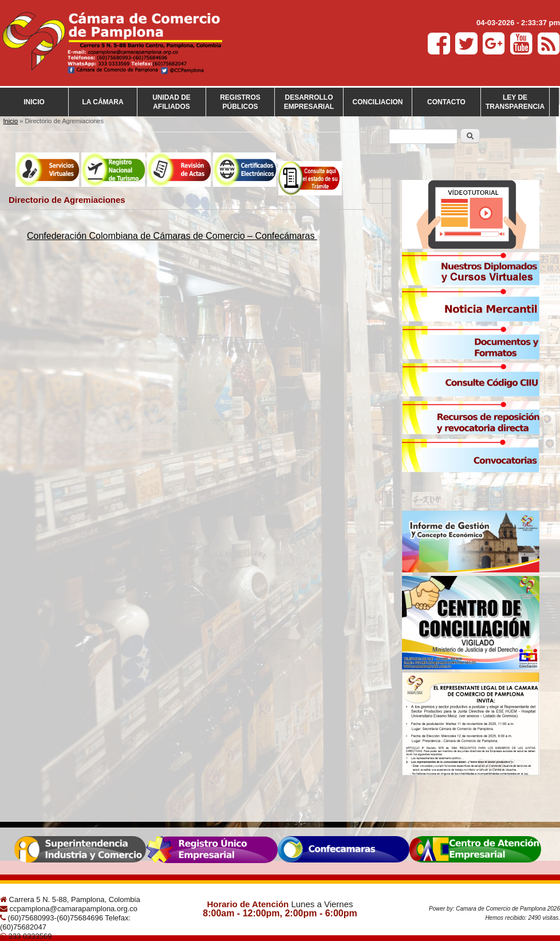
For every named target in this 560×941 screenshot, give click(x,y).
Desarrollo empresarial (309, 102)
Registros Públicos (240, 102)
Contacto (446, 102)
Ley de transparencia (515, 102)
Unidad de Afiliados (171, 102)
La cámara (102, 102)
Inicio (34, 102)
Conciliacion (378, 102)
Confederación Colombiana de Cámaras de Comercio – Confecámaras (172, 236)
